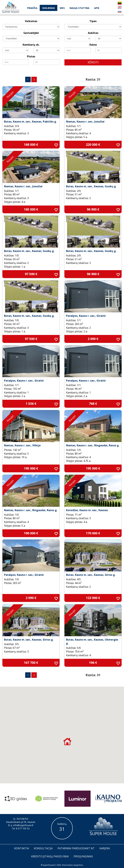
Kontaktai (22, 848)
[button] (67, 741)
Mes (62, 8)
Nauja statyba (79, 8)
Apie (97, 8)
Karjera (105, 848)
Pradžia (32, 8)
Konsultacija (43, 848)
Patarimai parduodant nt (76, 848)
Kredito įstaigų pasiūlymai (50, 856)
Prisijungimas (83, 856)
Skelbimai (49, 8)
